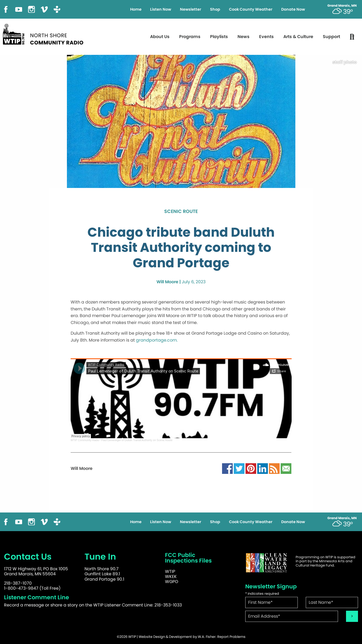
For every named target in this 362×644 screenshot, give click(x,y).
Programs (190, 37)
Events (266, 37)
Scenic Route (181, 212)
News (244, 37)
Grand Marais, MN (342, 6)
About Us (160, 37)
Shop (215, 9)
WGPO (172, 582)
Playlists (219, 37)
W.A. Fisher (207, 637)
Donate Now (293, 9)
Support (331, 37)
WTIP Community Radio (85, 440)
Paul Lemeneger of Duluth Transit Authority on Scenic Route (137, 440)
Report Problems (231, 637)
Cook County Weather (251, 9)
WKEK (171, 577)
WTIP (170, 571)
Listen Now (161, 9)
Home (136, 9)
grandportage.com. (157, 340)
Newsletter (191, 9)
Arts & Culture (298, 37)
